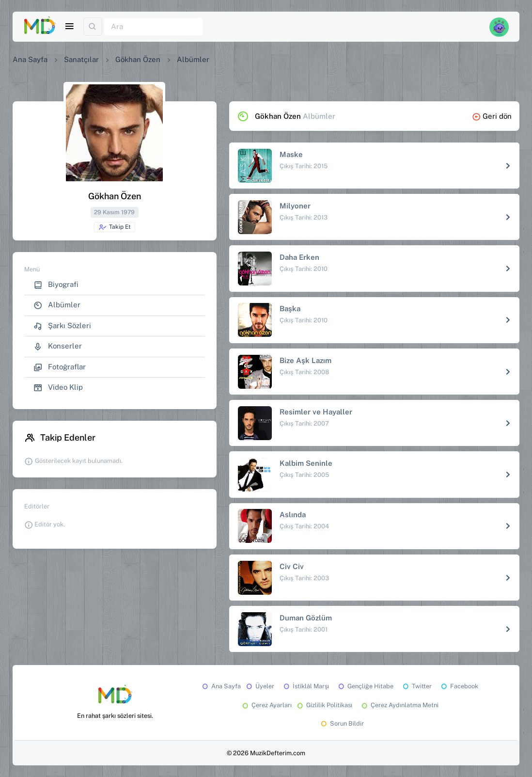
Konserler (58, 346)
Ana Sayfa (30, 59)
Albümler (57, 305)
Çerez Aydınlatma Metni (399, 705)
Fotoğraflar (60, 367)
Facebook (459, 686)
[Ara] (154, 27)
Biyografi (56, 285)
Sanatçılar (81, 59)
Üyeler (259, 686)
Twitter (416, 686)
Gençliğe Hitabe (365, 686)
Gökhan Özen (138, 59)
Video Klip (58, 388)
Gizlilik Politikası (324, 705)
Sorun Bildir (342, 723)
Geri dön (492, 116)
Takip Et (115, 227)
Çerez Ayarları (266, 705)
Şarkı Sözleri (62, 326)
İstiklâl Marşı (305, 686)
